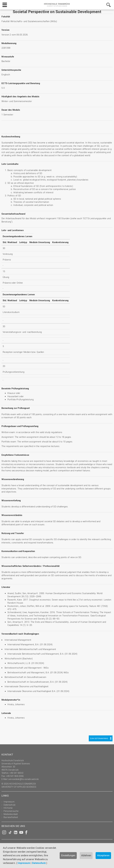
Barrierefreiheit (11, 817)
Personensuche (11, 811)
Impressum (24, 863)
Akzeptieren (103, 855)
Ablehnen (86, 855)
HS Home (8, 808)
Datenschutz (39, 863)
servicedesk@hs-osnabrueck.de (23, 779)
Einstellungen (68, 855)
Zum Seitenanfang (99, 738)
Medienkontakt (11, 814)
